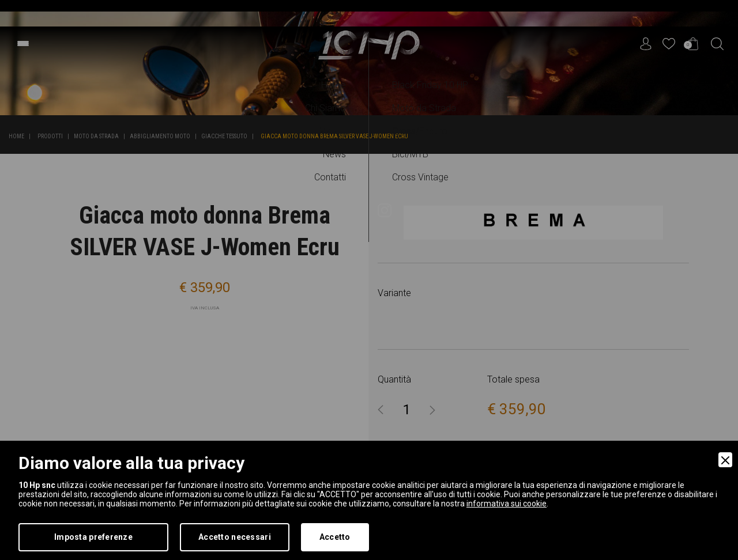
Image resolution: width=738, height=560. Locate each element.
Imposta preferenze (93, 537)
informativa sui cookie (507, 504)
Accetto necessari (235, 537)
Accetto (335, 537)
